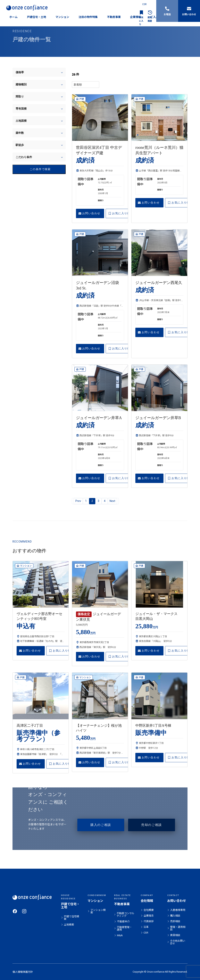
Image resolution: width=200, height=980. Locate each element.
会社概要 (149, 910)
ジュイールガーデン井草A (99, 418)
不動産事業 (114, 17)
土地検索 (69, 925)
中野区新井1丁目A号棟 (153, 726)
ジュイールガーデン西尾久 (159, 283)
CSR (144, 4)
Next (112, 501)
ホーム (13, 17)
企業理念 (149, 916)
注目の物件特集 (88, 17)
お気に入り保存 (121, 213)
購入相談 (175, 916)
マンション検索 (98, 911)
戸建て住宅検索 (71, 918)
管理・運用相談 (178, 928)
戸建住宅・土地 (37, 17)
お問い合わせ (89, 213)
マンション (62, 17)
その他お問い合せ (178, 942)
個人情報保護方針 (23, 972)
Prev (78, 501)
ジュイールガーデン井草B (158, 418)
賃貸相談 (175, 935)
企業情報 (136, 17)
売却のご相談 (152, 825)
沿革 (146, 927)
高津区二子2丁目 (30, 726)
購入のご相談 (101, 825)
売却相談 (175, 921)
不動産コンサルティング (125, 915)
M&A (120, 935)
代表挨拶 (149, 921)
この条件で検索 (33, 169)
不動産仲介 (123, 922)
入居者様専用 (178, 910)
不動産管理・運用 (124, 928)
